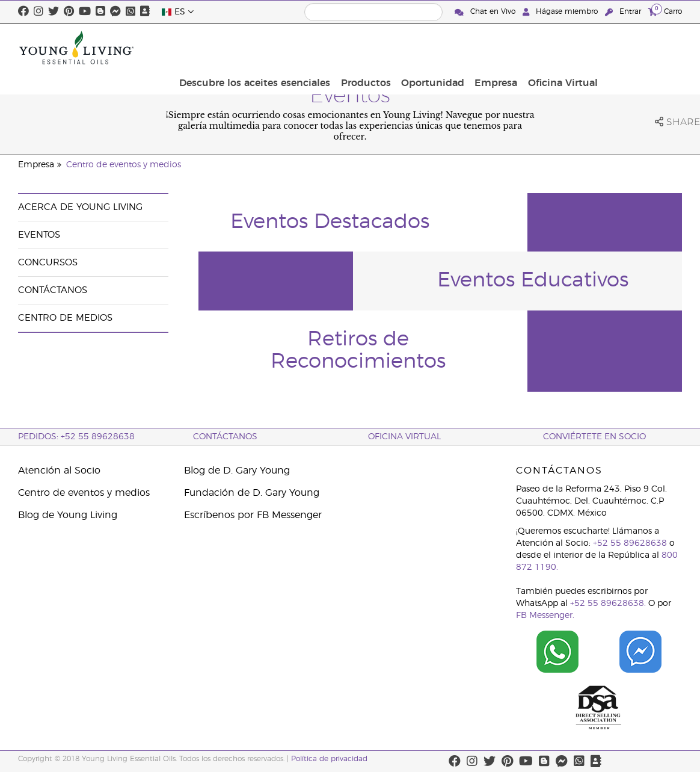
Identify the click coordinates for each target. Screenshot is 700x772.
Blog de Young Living (68, 515)
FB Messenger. (545, 616)
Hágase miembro (561, 12)
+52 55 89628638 (630, 543)
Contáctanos (53, 290)
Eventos (39, 235)
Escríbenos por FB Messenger (253, 515)
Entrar (624, 12)
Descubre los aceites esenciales (348, 48)
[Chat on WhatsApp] (557, 652)
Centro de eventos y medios (124, 165)
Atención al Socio (59, 471)
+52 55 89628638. (608, 604)
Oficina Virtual (643, 48)
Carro (665, 11)
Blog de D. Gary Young (237, 471)
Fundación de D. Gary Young (252, 493)
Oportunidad (520, 48)
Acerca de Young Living (80, 207)
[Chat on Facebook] (640, 652)
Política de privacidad (329, 759)
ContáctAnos (225, 437)
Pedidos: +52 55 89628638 (76, 437)
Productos (456, 48)
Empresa (580, 48)
